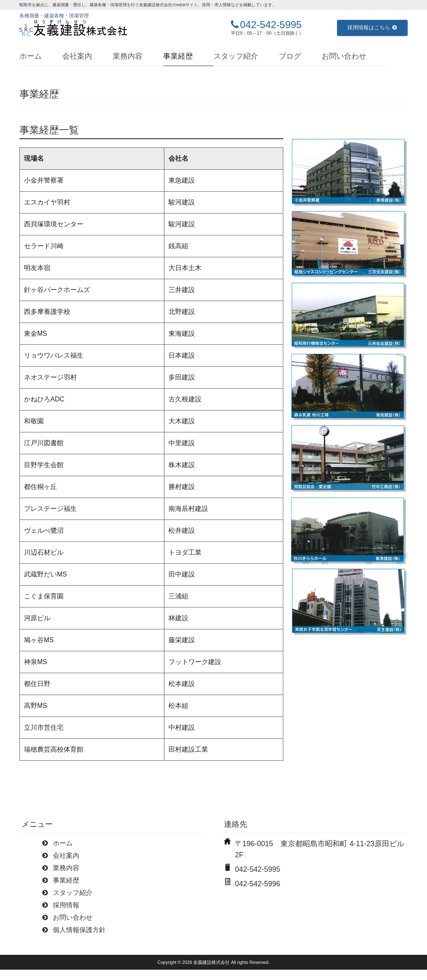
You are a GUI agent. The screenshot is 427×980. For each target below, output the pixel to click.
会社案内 (77, 56)
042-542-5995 (271, 25)
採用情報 (66, 905)
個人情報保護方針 (79, 930)
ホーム (31, 56)
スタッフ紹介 (236, 56)
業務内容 (128, 56)
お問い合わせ (344, 56)
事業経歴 (178, 56)
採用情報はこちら (372, 27)
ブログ (290, 56)
